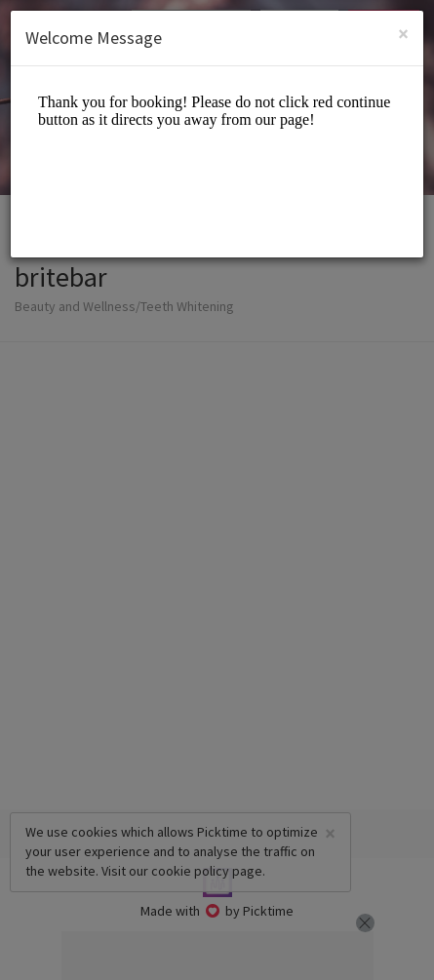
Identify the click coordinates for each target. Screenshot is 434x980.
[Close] (403, 34)
